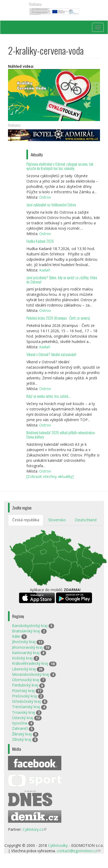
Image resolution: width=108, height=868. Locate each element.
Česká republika (26, 520)
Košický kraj (22, 658)
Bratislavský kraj (26, 631)
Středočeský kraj (26, 701)
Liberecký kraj (24, 669)
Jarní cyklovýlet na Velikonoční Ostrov (51, 205)
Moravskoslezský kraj (31, 674)
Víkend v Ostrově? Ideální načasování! (51, 354)
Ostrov (45, 197)
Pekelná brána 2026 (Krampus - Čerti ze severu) (58, 318)
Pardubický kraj (25, 685)
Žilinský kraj (22, 734)
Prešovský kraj (25, 696)
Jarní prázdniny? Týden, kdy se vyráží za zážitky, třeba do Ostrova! (62, 280)
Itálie (16, 636)
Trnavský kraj (23, 712)
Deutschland (86, 520)
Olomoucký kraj (26, 680)
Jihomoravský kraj (27, 647)
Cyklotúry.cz (35, 829)
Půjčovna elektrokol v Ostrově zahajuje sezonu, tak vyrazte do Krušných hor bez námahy (60, 166)
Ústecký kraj (23, 718)
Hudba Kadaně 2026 (40, 241)
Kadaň (45, 270)
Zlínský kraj (22, 739)
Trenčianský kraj (26, 707)
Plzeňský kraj (23, 691)
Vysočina (20, 723)
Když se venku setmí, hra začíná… (49, 396)
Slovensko (57, 520)
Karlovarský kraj (26, 653)
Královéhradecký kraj (30, 663)
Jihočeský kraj (24, 642)
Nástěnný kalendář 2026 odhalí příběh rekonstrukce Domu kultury (61, 435)
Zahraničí (20, 728)
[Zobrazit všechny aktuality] (50, 476)
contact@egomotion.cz (79, 851)
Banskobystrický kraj (30, 626)
